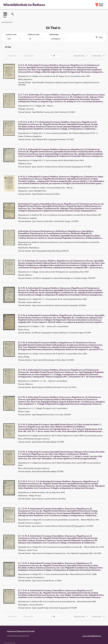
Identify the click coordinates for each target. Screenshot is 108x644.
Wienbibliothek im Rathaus (24, 5)
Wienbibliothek (7, 22)
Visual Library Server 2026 (9, 643)
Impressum (11, 631)
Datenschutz (22, 631)
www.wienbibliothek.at (92, 636)
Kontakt (31, 631)
